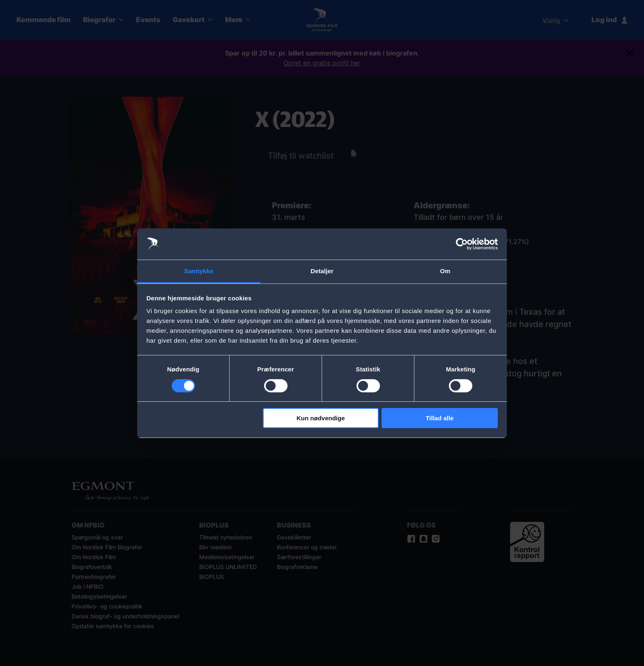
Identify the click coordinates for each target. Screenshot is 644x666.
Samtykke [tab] (199, 271)
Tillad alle (439, 418)
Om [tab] (445, 271)
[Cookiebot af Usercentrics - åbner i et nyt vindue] (462, 244)
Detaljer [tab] (322, 271)
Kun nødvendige (321, 418)
